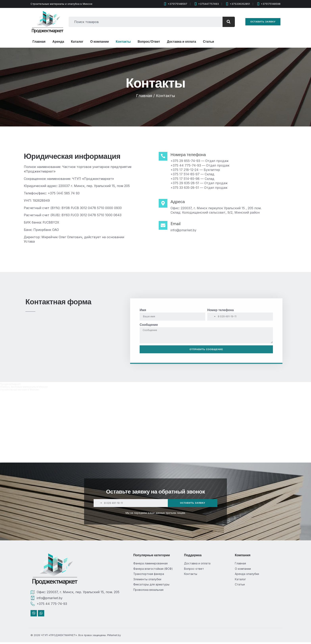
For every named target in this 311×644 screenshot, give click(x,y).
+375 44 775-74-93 (188, 165)
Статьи (208, 42)
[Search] (226, 22)
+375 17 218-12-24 (187, 170)
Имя (143, 361)
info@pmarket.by (186, 230)
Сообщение (149, 376)
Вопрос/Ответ (149, 42)
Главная (39, 42)
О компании (100, 42)
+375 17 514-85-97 (187, 174)
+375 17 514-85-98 (187, 179)
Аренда (58, 42)
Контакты (123, 42)
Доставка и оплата (182, 42)
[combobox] (143, 22)
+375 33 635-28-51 (187, 188)
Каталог (77, 42)
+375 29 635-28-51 (187, 183)
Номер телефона (220, 361)
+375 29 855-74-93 (188, 161)
